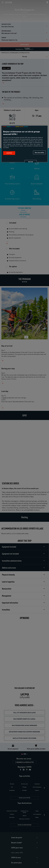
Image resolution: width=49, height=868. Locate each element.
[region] (24, 144)
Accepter (9, 153)
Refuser (31, 162)
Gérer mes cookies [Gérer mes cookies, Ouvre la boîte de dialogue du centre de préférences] (39, 152)
